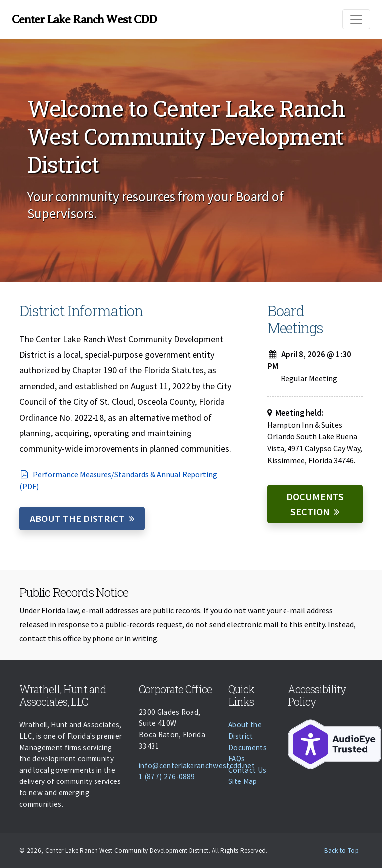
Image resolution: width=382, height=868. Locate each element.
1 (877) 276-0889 (167, 776)
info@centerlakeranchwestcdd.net (197, 765)
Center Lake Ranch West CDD (84, 19)
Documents (247, 747)
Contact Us (247, 770)
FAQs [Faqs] (237, 758)
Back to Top (341, 850)
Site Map (243, 781)
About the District (77, 518)
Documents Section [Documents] (315, 504)
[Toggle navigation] (356, 19)
